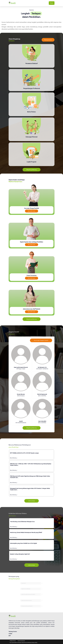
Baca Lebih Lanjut (32, 211)
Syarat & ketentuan (21, 641)
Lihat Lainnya (32, 501)
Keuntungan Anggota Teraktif (41, 340)
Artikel (10, 634)
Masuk (52, 3)
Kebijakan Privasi (13, 641)
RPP (10, 636)
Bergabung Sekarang (32, 170)
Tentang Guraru (48, 40)
